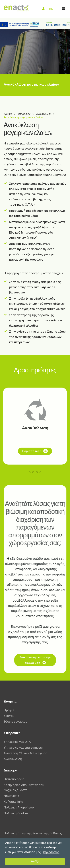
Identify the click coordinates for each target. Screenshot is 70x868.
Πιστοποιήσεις (14, 779)
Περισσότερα (35, 462)
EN (51, 9)
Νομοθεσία (12, 796)
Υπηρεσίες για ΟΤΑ (17, 742)
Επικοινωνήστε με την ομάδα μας (38, 660)
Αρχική (8, 114)
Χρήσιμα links (13, 802)
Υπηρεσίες (24, 114)
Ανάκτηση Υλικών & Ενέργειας (25, 753)
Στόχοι (9, 716)
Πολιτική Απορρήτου (19, 807)
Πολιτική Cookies (16, 813)
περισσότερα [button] (51, 852)
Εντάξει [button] (35, 861)
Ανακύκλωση (44, 114)
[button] (30, 483)
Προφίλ (9, 710)
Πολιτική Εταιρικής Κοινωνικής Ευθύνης (33, 833)
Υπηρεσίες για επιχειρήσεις (23, 747)
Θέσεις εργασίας (15, 722)
